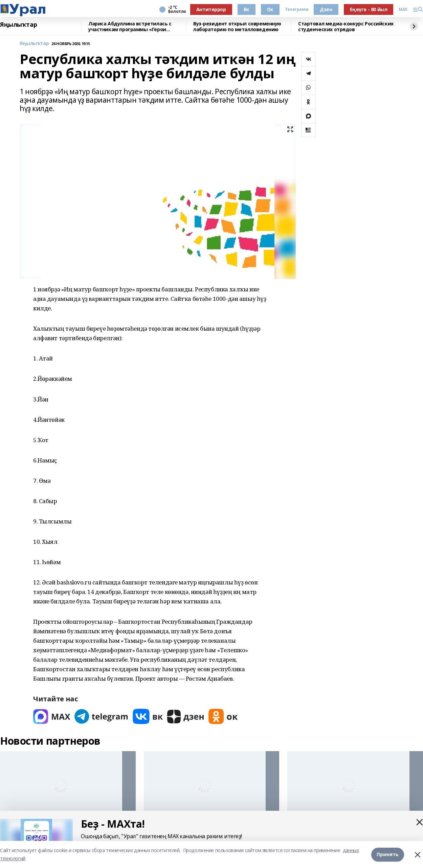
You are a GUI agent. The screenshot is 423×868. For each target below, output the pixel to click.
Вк (247, 9)
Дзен (326, 9)
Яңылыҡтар (18, 25)
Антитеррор (211, 9)
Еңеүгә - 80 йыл (369, 9)
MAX (403, 9)
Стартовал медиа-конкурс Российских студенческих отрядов (346, 27)
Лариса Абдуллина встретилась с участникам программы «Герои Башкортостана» (130, 27)
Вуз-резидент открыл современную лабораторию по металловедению (237, 27)
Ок (270, 9)
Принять (388, 854)
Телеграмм (297, 9)
